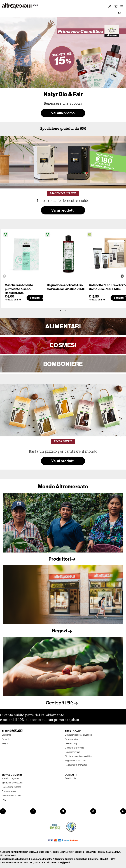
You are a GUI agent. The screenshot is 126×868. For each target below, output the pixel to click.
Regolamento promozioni (76, 765)
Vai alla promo (63, 113)
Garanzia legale (9, 791)
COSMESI (63, 345)
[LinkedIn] (123, 811)
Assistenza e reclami (11, 796)
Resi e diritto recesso (11, 787)
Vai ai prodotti (63, 210)
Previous (4, 276)
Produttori (63, 559)
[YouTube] (93, 811)
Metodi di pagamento (12, 778)
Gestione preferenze (74, 748)
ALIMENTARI (63, 326)
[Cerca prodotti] (63, 13)
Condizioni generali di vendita (78, 735)
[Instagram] (33, 811)
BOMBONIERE (63, 364)
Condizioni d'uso (72, 752)
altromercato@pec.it (59, 863)
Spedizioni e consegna (12, 783)
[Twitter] (63, 811)
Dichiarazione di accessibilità (78, 756)
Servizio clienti (71, 778)
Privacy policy (71, 739)
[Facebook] (3, 811)
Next (122, 276)
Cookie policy (71, 743)
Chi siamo (6, 735)
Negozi (63, 631)
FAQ (4, 800)
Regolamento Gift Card (76, 761)
